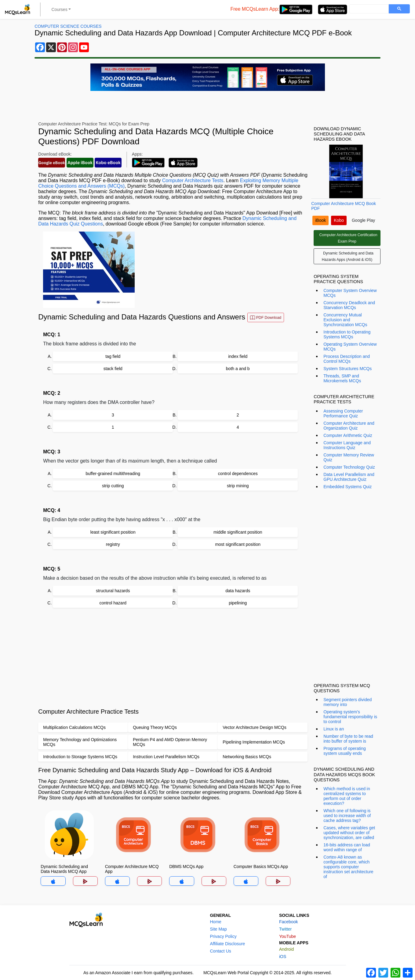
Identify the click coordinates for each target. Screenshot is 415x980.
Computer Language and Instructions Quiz (347, 445)
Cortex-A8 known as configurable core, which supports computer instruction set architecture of (348, 867)
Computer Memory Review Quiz (349, 457)
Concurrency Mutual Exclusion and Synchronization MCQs (345, 320)
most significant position (238, 544)
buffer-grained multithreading (113, 474)
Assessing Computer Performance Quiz (343, 413)
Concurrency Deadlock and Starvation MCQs (349, 305)
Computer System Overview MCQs (350, 293)
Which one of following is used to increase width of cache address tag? (347, 816)
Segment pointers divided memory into (348, 702)
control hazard (113, 603)
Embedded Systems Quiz (348, 487)
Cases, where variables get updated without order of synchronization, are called (349, 833)
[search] (368, 9)
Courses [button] (60, 9)
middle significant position (238, 532)
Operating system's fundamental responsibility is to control (350, 717)
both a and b (238, 369)
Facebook (288, 922)
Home (216, 922)
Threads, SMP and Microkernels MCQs (342, 378)
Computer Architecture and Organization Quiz (349, 426)
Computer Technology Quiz (349, 467)
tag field (113, 356)
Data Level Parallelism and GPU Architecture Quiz (349, 477)
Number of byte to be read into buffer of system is (348, 739)
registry (113, 544)
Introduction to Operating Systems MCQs (347, 334)
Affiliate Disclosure (228, 944)
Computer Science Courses (68, 26)
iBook (320, 220)
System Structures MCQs (348, 369)
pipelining (238, 603)
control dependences (238, 474)
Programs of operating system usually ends (345, 751)
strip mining (238, 486)
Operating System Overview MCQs (350, 347)
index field (238, 356)
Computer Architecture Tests (193, 180)
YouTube (288, 936)
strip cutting (113, 486)
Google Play (363, 220)
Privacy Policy (223, 936)
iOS (283, 957)
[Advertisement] (173, 658)
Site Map (218, 929)
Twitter (285, 929)
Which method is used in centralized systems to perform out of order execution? (347, 796)
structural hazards (113, 591)
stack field (113, 369)
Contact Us (221, 951)
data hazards (238, 591)
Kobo (339, 220)
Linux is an (334, 729)
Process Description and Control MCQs (347, 359)
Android (286, 949)
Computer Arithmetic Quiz (348, 435)
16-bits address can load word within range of (347, 847)
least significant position (113, 532)
